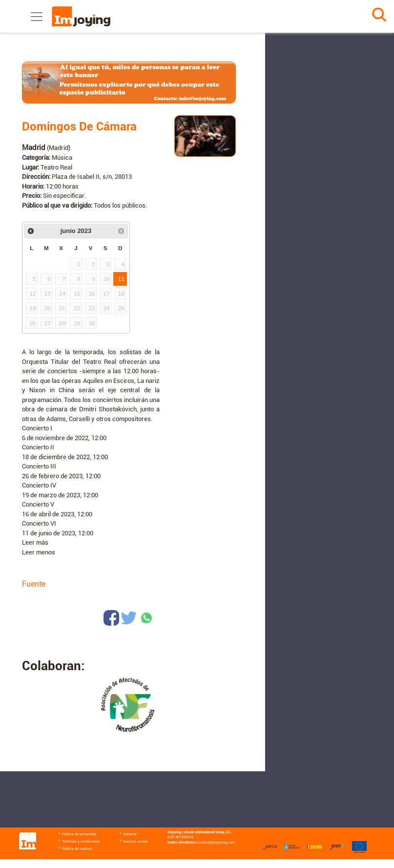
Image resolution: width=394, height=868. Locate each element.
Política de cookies (77, 849)
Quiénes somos (135, 842)
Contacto (130, 834)
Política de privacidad (79, 834)
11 (121, 279)
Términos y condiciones (81, 842)
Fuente (34, 584)
